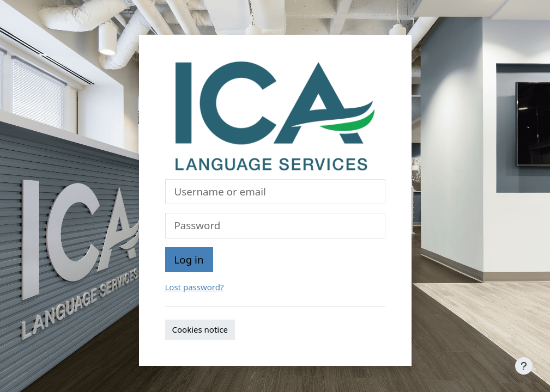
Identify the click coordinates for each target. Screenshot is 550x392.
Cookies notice (200, 329)
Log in (189, 259)
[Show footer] (524, 366)
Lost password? (195, 287)
